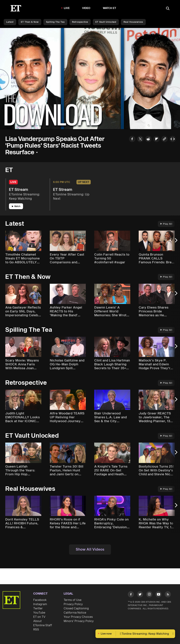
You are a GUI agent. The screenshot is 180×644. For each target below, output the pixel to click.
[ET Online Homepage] (16, 8)
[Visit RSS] (168, 595)
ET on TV (39, 617)
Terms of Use (73, 600)
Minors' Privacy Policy (79, 621)
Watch (16, 206)
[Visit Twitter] (140, 595)
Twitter (38, 608)
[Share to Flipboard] (156, 140)
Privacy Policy (73, 604)
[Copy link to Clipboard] (165, 140)
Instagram (40, 604)
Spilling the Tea (55, 22)
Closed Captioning (76, 608)
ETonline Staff (43, 625)
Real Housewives (133, 22)
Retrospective (80, 22)
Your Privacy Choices (78, 617)
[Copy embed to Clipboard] (173, 140)
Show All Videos (90, 550)
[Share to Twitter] (140, 140)
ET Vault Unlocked (106, 22)
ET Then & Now (30, 22)
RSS (36, 630)
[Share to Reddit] (148, 140)
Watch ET (110, 8)
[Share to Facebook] (132, 140)
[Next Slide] (176, 242)
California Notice (75, 613)
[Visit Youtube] (158, 595)
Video (86, 8)
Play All (166, 224)
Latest (10, 22)
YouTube (39, 613)
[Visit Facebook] (131, 595)
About (37, 621)
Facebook (40, 600)
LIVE (67, 8)
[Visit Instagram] (149, 595)
